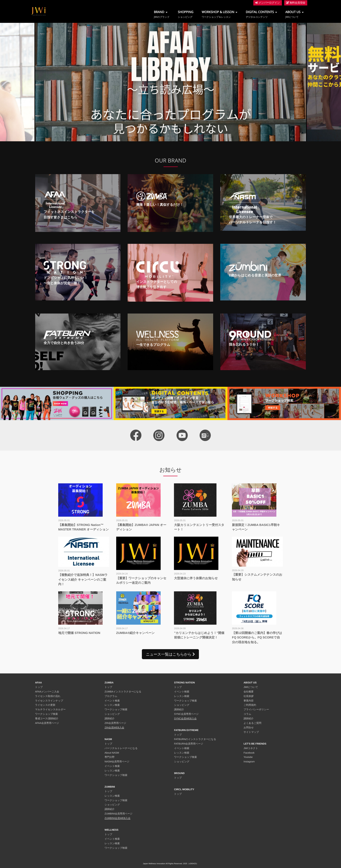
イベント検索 (112, 701)
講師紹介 (110, 719)
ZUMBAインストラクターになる (123, 692)
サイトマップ (251, 732)
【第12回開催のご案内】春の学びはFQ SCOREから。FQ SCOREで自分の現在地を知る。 (257, 638)
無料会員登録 (296, 3)
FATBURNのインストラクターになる (195, 739)
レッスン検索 (112, 705)
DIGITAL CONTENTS (261, 14)
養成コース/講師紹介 (47, 719)
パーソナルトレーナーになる (121, 748)
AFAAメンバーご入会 (47, 692)
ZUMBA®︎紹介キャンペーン (135, 633)
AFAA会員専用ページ (47, 723)
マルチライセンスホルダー (50, 710)
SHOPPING (185, 14)
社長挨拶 (249, 696)
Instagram (249, 762)
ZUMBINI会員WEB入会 (118, 818)
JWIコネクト (251, 748)
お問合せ (249, 728)
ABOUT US (295, 14)
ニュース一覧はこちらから (170, 654)
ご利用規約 (250, 705)
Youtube (248, 757)
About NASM (112, 753)
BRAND (162, 14)
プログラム (111, 696)
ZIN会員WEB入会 (114, 728)
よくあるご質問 (252, 723)
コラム (247, 714)
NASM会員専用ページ (117, 762)
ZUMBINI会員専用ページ (118, 814)
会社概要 (249, 692)
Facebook (249, 753)
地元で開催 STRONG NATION (79, 633)
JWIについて (251, 687)
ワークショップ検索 (47, 714)
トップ (39, 687)
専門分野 (110, 757)
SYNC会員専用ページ (186, 714)
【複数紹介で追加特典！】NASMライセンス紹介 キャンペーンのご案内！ (83, 579)
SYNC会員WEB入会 (185, 719)
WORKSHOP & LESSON (220, 14)
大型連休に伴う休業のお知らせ (196, 578)
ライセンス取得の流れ (48, 696)
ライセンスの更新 (45, 705)
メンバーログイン (268, 3)
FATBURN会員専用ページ (189, 744)
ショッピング (112, 714)
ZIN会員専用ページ (115, 723)
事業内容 (249, 701)
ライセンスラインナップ (49, 701)
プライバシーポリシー (256, 710)
